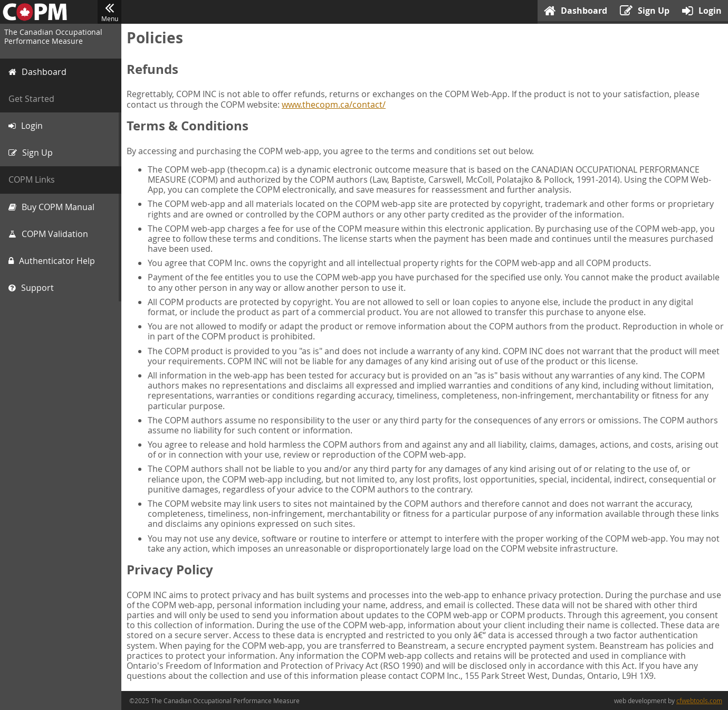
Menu (109, 12)
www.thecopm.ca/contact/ (334, 105)
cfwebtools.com (699, 700)
